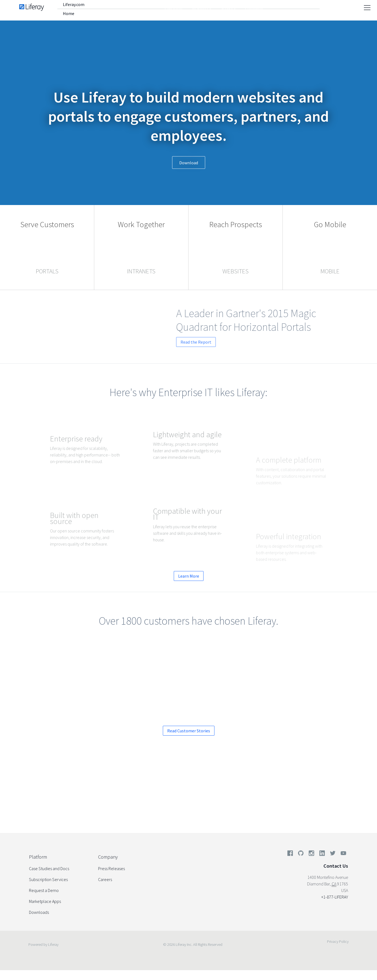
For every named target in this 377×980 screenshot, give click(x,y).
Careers (105, 879)
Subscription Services (48, 879)
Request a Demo (159, 799)
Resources (201, 8)
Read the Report (223, 342)
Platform (173, 8)
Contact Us (336, 866)
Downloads (39, 912)
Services (228, 8)
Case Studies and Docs (49, 868)
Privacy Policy (338, 941)
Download (189, 163)
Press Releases (111, 868)
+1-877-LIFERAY (335, 897)
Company (254, 8)
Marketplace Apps (45, 901)
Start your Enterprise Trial (226, 799)
